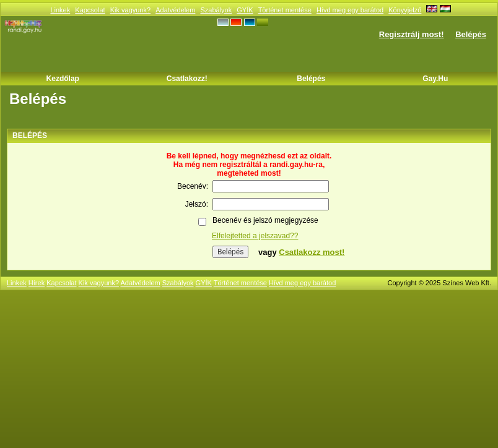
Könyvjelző (405, 10)
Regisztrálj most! (412, 34)
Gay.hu (435, 79)
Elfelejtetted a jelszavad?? (255, 236)
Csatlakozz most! (312, 252)
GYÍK (245, 10)
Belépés (471, 34)
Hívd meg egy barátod (350, 10)
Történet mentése (285, 10)
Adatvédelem (175, 10)
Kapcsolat (90, 10)
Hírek (37, 283)
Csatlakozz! (187, 79)
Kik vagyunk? (130, 10)
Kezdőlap (63, 79)
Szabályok (216, 10)
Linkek (60, 10)
